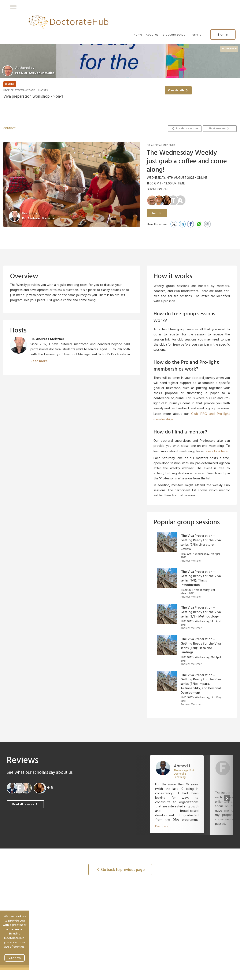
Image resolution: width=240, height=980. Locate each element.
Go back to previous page (120, 869)
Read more (39, 361)
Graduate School (174, 35)
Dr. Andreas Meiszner (39, 219)
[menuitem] (138, 35)
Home (138, 35)
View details (178, 91)
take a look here (216, 451)
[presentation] (227, 798)
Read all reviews (25, 804)
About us (152, 35)
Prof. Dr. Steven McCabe (19, 91)
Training (196, 35)
